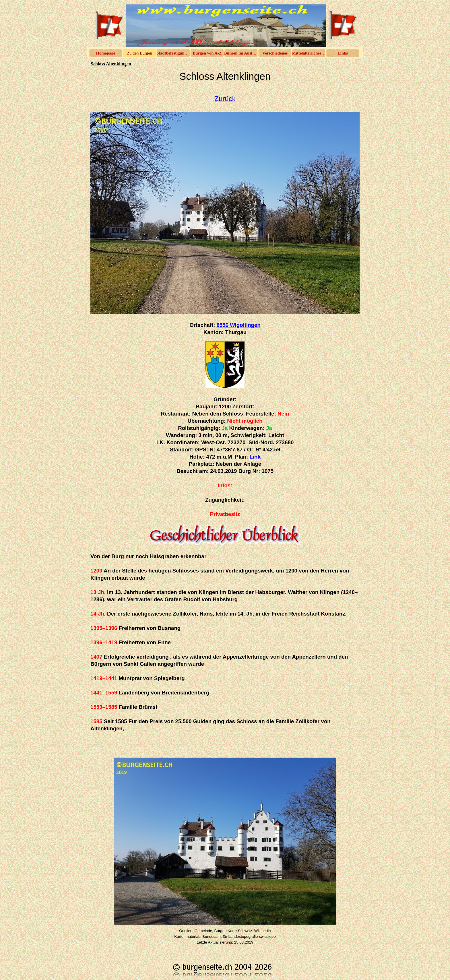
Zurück (225, 99)
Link (255, 457)
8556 (239, 325)
